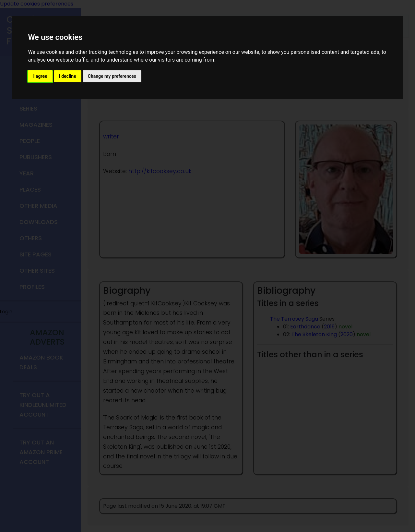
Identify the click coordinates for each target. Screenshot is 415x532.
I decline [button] (68, 76)
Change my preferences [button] (112, 76)
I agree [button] (40, 76)
